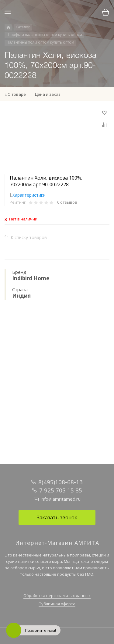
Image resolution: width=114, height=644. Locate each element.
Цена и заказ (48, 94)
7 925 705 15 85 (61, 490)
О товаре (17, 94)
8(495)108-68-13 (60, 482)
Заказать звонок (57, 517)
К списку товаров (29, 237)
